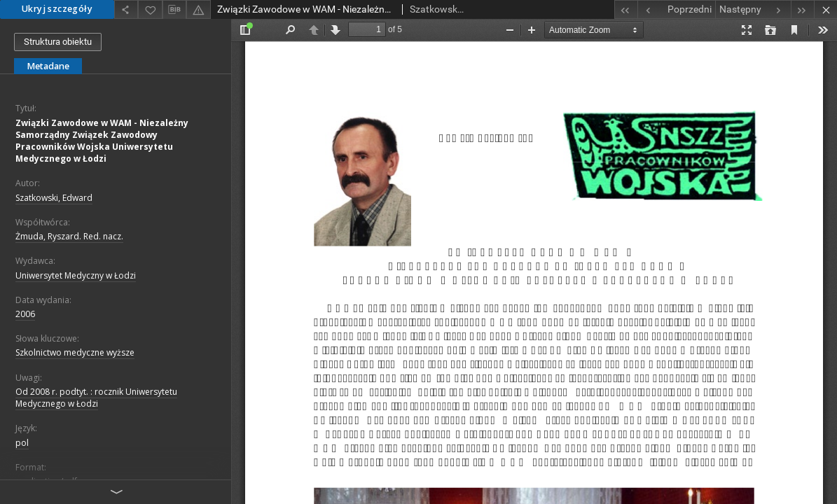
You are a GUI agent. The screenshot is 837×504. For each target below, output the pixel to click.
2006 (25, 314)
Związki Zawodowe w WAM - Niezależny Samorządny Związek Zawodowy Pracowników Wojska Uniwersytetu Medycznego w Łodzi (102, 141)
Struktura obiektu (58, 42)
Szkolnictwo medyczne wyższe (75, 352)
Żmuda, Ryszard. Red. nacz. (69, 236)
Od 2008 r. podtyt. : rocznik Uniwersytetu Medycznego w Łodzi (96, 398)
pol (22, 443)
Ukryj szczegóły (57, 9)
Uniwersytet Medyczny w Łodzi (76, 275)
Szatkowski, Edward (54, 198)
